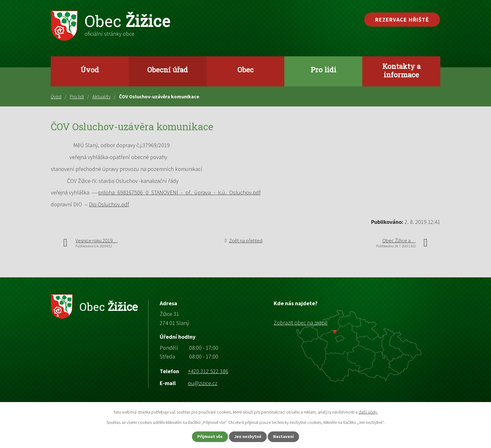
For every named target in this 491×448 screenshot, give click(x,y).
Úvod (90, 70)
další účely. (368, 411)
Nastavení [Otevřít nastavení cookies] (287, 436)
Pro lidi (323, 70)
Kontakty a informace (401, 70)
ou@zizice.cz (203, 383)
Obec (246, 70)
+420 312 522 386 (208, 371)
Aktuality (101, 96)
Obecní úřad (168, 70)
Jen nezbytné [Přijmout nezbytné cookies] (248, 436)
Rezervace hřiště (402, 20)
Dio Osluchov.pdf (109, 204)
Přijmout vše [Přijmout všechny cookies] (207, 436)
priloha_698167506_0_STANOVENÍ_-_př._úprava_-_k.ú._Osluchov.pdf (179, 192)
